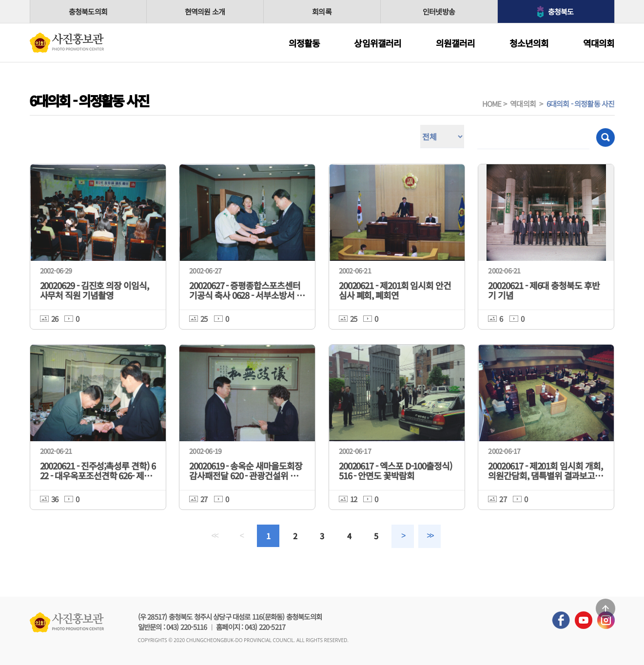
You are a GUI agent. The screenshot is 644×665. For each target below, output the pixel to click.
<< (215, 536)
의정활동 (304, 43)
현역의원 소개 (205, 11)
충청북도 (561, 11)
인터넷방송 (439, 11)
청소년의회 (529, 43)
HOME (492, 104)
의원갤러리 (456, 43)
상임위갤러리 (378, 43)
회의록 (322, 11)
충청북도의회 (88, 11)
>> (429, 536)
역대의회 (599, 43)
